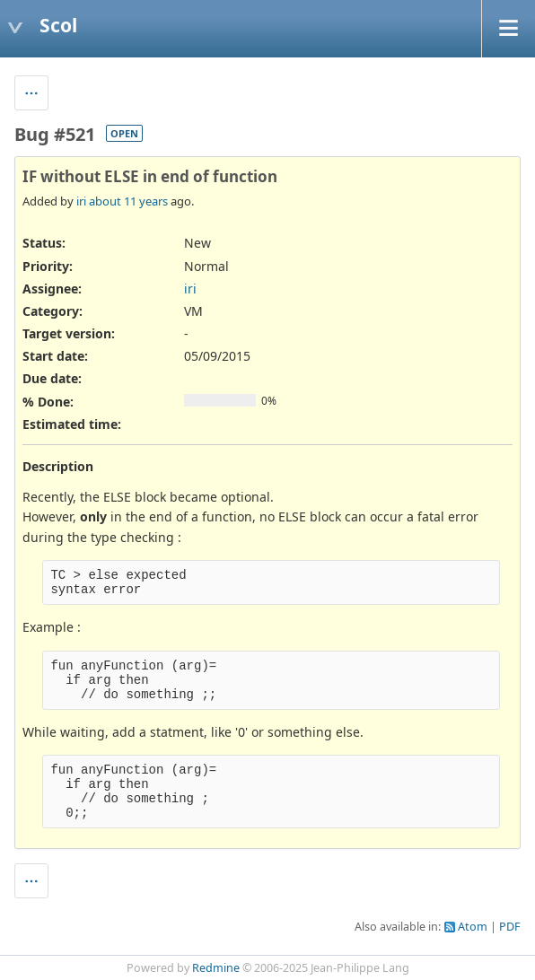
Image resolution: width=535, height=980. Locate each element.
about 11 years (128, 201)
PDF (510, 927)
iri (81, 201)
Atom (473, 927)
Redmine (216, 968)
